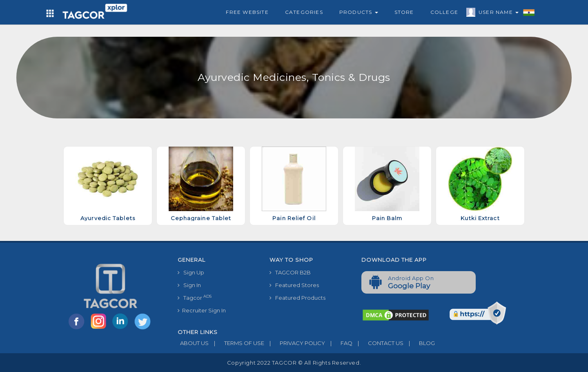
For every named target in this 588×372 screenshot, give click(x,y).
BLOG (419, 343)
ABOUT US (193, 343)
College (444, 12)
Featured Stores (294, 285)
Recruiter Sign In (202, 310)
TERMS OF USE (236, 343)
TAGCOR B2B (290, 272)
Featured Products (297, 298)
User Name (497, 13)
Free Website (247, 12)
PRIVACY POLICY (295, 343)
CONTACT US (378, 343)
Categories (304, 12)
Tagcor (195, 297)
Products (359, 12)
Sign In (189, 285)
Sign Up (191, 272)
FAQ (339, 343)
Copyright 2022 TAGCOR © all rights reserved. (294, 363)
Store (404, 12)
